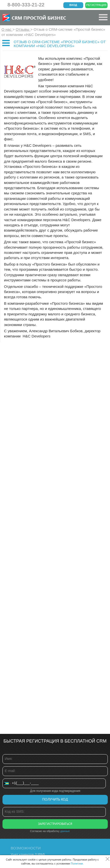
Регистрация (96, 5)
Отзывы (23, 29)
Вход (73, 5)
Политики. (77, 864)
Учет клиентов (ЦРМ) (28, 855)
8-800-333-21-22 (26, 5)
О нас (7, 29)
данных (65, 831)
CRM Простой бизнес (39, 18)
